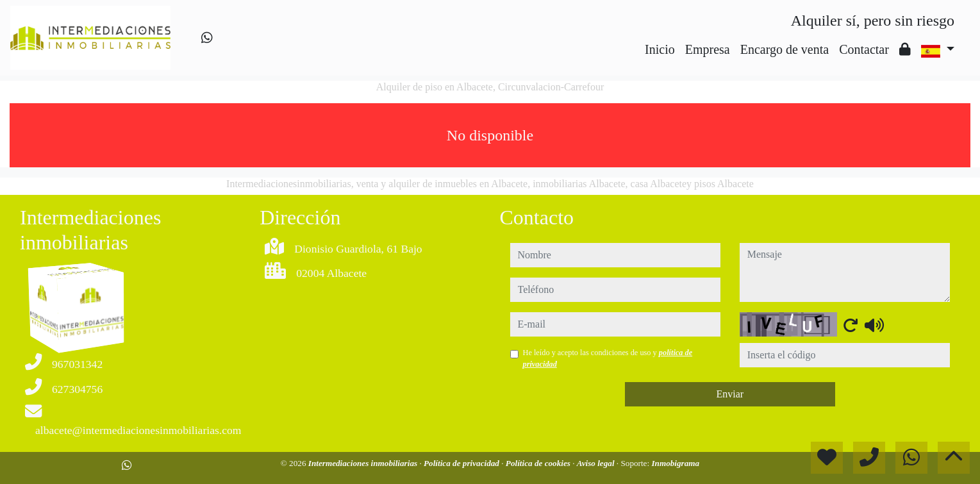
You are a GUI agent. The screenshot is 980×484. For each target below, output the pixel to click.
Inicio (660, 49)
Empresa (708, 49)
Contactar (864, 49)
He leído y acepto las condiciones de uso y (608, 358)
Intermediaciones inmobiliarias (364, 463)
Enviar (730, 394)
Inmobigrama (675, 463)
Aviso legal (597, 463)
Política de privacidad (462, 463)
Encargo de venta (785, 49)
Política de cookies (539, 463)
